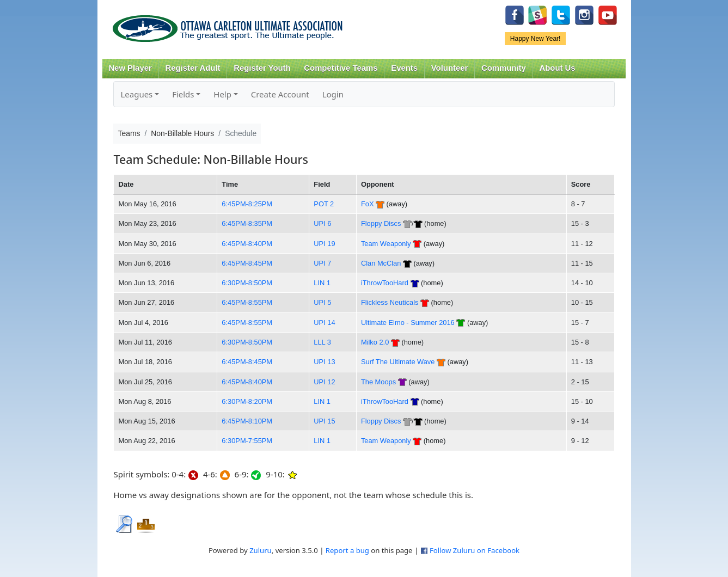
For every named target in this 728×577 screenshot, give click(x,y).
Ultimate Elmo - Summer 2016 (408, 323)
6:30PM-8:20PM (247, 401)
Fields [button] (183, 94)
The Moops (378, 382)
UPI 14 (324, 323)
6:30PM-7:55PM (247, 441)
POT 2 (324, 204)
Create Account (280, 94)
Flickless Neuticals (390, 302)
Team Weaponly (386, 244)
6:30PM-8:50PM (247, 283)
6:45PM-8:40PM (247, 244)
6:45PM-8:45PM (247, 263)
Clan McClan (381, 263)
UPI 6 (322, 223)
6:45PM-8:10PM (247, 421)
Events (404, 68)
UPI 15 (324, 421)
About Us (558, 68)
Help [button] (222, 94)
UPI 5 (322, 302)
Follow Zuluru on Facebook (475, 550)
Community (504, 68)
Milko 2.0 (375, 342)
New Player (130, 68)
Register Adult (192, 68)
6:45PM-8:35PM (247, 223)
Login (333, 94)
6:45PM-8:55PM (247, 302)
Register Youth (262, 68)
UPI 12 (324, 382)
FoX (368, 204)
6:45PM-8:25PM (247, 204)
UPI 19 (324, 244)
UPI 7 (322, 263)
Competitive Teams (341, 68)
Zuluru (261, 550)
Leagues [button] (136, 94)
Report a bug (347, 550)
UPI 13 (324, 362)
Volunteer (449, 68)
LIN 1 (322, 283)
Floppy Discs (381, 223)
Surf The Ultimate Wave (398, 362)
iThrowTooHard (385, 283)
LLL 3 (322, 342)
